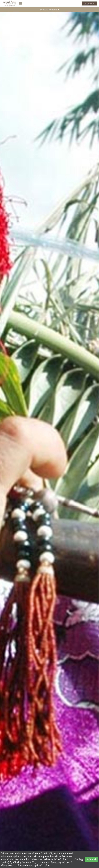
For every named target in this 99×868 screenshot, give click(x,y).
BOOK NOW (89, 4)
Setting (79, 859)
